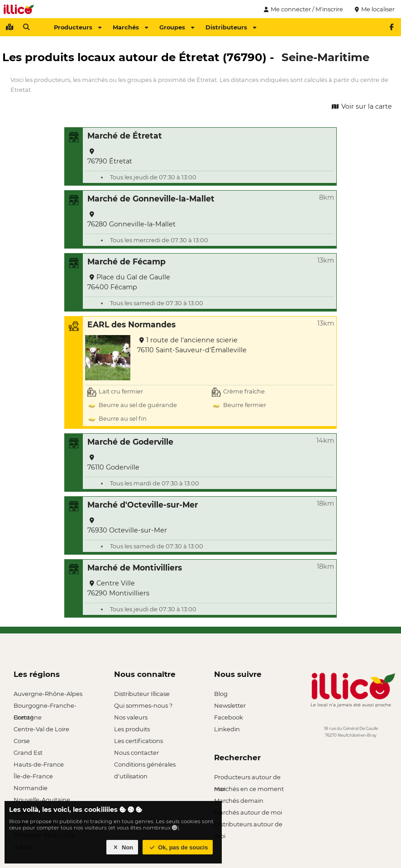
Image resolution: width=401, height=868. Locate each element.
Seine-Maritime (325, 57)
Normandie (31, 788)
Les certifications (138, 741)
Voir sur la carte (361, 106)
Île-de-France (33, 776)
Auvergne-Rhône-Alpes (48, 694)
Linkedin (227, 729)
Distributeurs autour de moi (248, 825)
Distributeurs (231, 27)
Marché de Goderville (130, 442)
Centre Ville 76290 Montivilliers (118, 588)
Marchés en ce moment (249, 789)
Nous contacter (136, 753)
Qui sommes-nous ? (143, 705)
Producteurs (78, 27)
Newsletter (230, 705)
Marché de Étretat (125, 136)
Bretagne (28, 717)
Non (122, 847)
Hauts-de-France (39, 764)
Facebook (229, 717)
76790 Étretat (110, 157)
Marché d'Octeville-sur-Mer (143, 505)
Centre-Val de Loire (41, 729)
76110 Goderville (113, 463)
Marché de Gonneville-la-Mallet (151, 199)
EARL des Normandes (131, 324)
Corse (22, 741)
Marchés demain (239, 801)
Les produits (132, 729)
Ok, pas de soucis (178, 847)
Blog (221, 694)
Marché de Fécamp (127, 261)
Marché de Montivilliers (135, 568)
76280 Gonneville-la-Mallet (131, 220)
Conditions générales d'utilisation (145, 765)
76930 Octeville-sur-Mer (127, 526)
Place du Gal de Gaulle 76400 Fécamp (129, 282)
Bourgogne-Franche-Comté (45, 707)
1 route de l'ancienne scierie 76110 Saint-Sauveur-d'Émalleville (192, 345)
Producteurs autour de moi (247, 778)
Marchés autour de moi (248, 812)
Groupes (177, 27)
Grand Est (28, 753)
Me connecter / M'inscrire (302, 9)
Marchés (130, 27)
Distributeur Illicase (142, 694)
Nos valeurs (131, 717)
